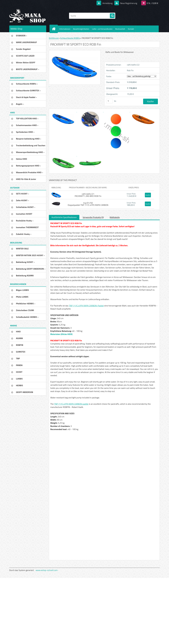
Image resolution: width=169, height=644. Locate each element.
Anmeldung (107, 3)
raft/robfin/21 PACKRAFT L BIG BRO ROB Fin (88, 195)
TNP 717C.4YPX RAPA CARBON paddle (71, 404)
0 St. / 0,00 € (152, 3)
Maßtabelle (115, 217)
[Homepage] (55, 29)
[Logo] (27, 16)
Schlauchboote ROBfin (70, 38)
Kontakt (131, 29)
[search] (112, 16)
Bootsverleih (120, 29)
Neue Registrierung (128, 3)
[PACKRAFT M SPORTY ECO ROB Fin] (64, 111)
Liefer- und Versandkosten (102, 29)
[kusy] (109, 101)
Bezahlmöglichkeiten (81, 29)
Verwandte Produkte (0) (93, 217)
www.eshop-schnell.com (47, 570)
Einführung (54, 38)
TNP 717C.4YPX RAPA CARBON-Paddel (86, 306)
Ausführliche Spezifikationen (64, 217)
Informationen (65, 29)
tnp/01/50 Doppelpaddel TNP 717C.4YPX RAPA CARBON (88, 204)
